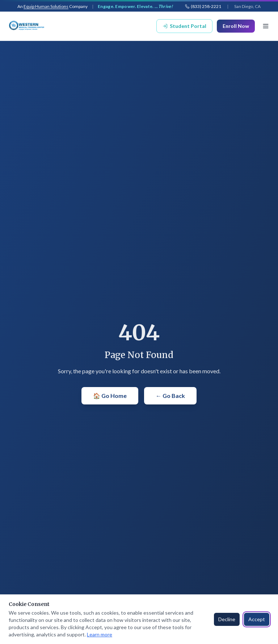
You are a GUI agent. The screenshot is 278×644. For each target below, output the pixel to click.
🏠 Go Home (110, 396)
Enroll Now (236, 26)
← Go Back (170, 396)
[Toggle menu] (266, 26)
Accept (257, 619)
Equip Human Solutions (46, 6)
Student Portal (184, 26)
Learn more (100, 634)
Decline (227, 619)
